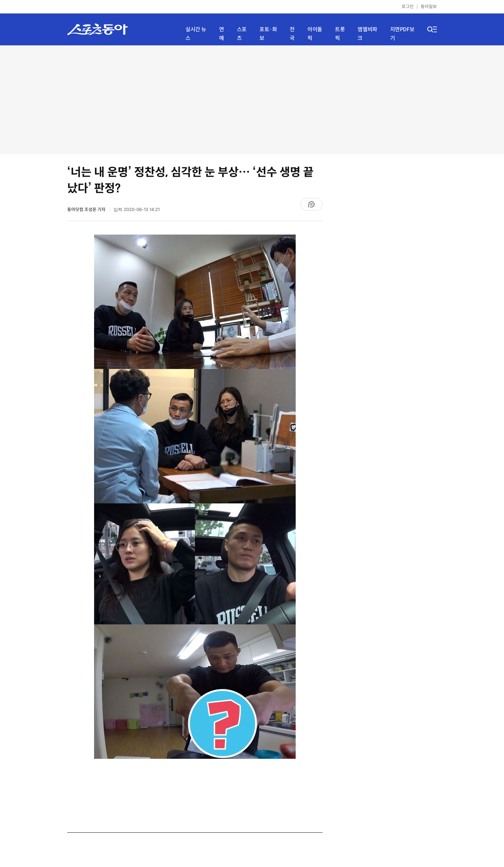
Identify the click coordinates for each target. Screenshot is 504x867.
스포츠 (242, 34)
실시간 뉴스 (196, 34)
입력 (137, 210)
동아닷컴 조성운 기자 (87, 210)
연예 (222, 34)
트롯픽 (340, 34)
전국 (292, 34)
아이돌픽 (315, 34)
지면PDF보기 (402, 34)
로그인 (408, 7)
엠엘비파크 (367, 34)
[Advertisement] (252, 99)
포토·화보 (268, 34)
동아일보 (429, 7)
